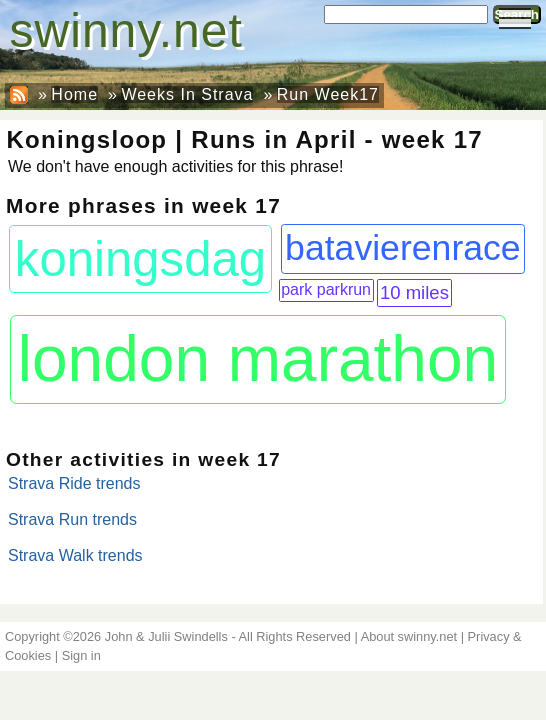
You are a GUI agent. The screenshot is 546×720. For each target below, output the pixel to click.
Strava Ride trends (74, 483)
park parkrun (326, 289)
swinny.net (126, 30)
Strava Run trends (72, 519)
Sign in (81, 655)
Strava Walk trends (75, 555)
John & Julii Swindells (166, 636)
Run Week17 (328, 94)
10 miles (414, 292)
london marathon (258, 359)
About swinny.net (409, 636)
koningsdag (140, 259)
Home (74, 94)
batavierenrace (403, 248)
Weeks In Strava (187, 94)
